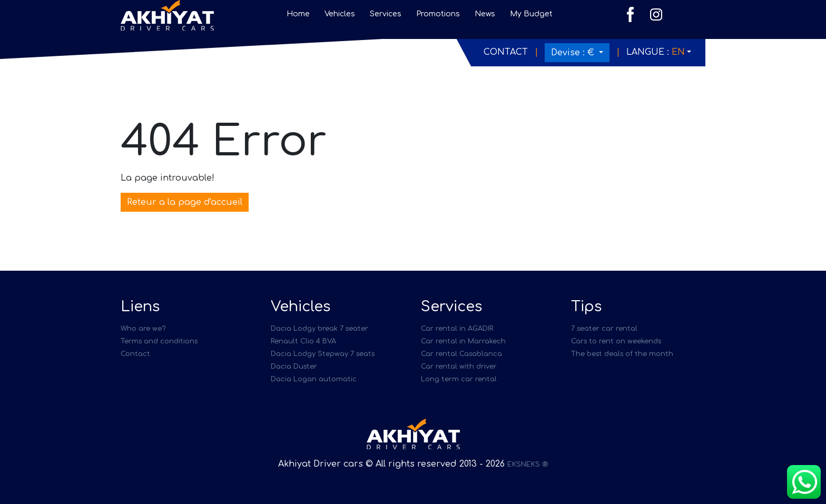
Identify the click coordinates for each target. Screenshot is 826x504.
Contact (506, 52)
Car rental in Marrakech (463, 341)
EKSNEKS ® (528, 465)
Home (298, 14)
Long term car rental (459, 379)
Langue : (656, 52)
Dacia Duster (294, 367)
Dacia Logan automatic (314, 379)
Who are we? (143, 329)
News (485, 14)
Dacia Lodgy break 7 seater (319, 329)
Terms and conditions (159, 341)
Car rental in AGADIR (457, 329)
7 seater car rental (604, 329)
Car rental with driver (459, 367)
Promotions (438, 14)
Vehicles (340, 14)
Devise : (574, 53)
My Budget (531, 14)
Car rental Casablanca (461, 354)
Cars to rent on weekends (616, 341)
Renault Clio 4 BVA (303, 341)
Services (386, 14)
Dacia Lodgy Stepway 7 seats (323, 354)
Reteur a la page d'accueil (185, 202)
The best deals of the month (622, 354)
